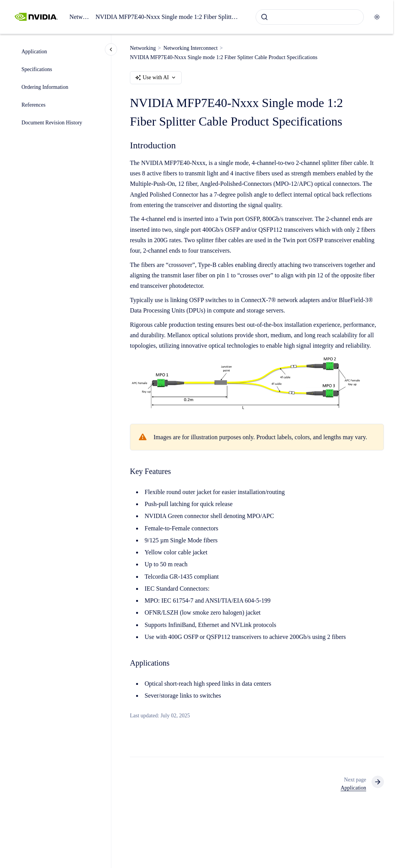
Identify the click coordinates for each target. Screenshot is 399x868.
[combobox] (310, 17)
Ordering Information (45, 87)
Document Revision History (52, 123)
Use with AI (156, 78)
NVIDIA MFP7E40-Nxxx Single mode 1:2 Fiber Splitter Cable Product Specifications (168, 17)
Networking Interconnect (191, 48)
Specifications (37, 69)
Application (34, 52)
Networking (79, 17)
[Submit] (264, 17)
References (34, 105)
